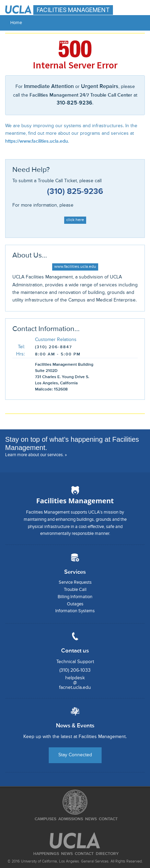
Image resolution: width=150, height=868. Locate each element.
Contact (108, 819)
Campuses (45, 819)
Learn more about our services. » (36, 455)
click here (75, 220)
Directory (107, 854)
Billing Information (75, 597)
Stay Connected (75, 755)
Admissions (71, 819)
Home (16, 23)
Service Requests (75, 583)
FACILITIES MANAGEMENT (73, 10)
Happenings (46, 854)
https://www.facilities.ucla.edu (37, 141)
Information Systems (75, 611)
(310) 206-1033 (75, 670)
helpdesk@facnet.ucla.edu (75, 683)
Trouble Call (75, 590)
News (91, 819)
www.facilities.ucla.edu (75, 267)
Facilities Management (75, 501)
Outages (75, 604)
